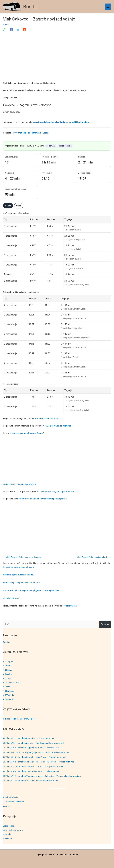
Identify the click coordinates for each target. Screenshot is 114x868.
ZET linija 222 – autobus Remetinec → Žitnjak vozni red (29, 738)
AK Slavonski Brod (12, 683)
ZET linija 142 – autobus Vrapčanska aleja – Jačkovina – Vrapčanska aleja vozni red (42, 776)
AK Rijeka (8, 670)
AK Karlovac (9, 691)
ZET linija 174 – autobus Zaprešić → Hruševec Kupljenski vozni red (34, 766)
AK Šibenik (8, 699)
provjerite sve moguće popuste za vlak (57, 491)
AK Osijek (8, 674)
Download (8, 838)
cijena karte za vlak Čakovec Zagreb (27, 433)
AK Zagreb (8, 662)
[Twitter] (18, 30)
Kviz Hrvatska (70, 606)
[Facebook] (11, 30)
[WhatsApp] (5, 30)
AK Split (7, 666)
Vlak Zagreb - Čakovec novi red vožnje (22, 557)
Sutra (19, 206)
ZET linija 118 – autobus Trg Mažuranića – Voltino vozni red (31, 781)
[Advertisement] (57, 58)
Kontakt (7, 806)
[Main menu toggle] (108, 7)
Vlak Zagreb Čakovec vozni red (57, 426)
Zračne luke (8, 826)
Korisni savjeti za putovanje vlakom (19, 484)
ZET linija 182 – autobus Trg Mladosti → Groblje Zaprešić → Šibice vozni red (39, 762)
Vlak (6, 25)
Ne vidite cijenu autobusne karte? (19, 575)
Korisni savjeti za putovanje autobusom (21, 582)
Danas (8, 206)
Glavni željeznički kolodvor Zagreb (19, 719)
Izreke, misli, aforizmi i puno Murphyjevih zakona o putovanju (31, 590)
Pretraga (105, 624)
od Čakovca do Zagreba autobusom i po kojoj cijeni (42, 499)
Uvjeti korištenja (11, 797)
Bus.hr (30, 7)
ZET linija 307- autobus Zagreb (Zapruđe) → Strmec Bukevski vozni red (36, 752)
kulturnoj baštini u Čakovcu (48, 418)
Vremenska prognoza (13, 830)
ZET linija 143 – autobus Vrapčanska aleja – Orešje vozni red (31, 771)
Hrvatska (7, 834)
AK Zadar (7, 678)
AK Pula (7, 687)
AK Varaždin (9, 695)
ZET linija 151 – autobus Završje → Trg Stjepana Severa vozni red (33, 743)
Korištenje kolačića (15, 802)
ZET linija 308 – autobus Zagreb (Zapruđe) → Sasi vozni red (31, 748)
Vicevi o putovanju (12, 598)
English (6, 642)
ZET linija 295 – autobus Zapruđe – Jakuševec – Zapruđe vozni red (34, 757)
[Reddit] (25, 30)
